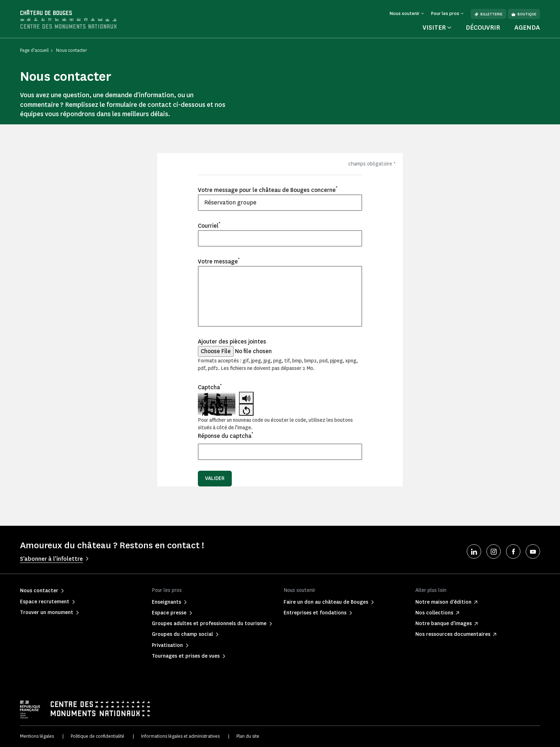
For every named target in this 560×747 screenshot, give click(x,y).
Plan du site (248, 736)
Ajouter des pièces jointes (232, 342)
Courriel (209, 226)
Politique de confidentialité (97, 736)
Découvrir (483, 28)
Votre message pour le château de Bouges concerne (268, 190)
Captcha (210, 387)
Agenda (527, 28)
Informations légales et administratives (180, 736)
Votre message (219, 261)
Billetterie (488, 14)
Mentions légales (37, 736)
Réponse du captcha (226, 436)
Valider (215, 478)
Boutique (524, 14)
